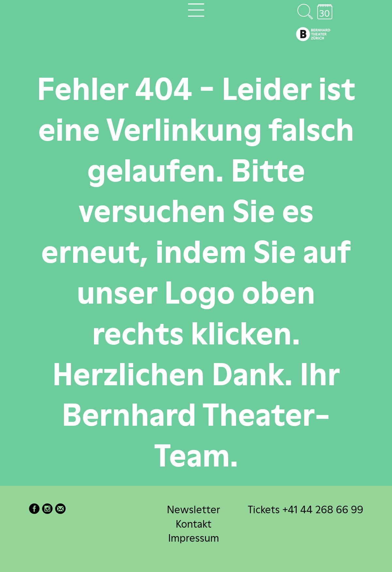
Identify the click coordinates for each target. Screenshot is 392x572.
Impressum (194, 538)
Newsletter (193, 509)
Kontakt (194, 524)
